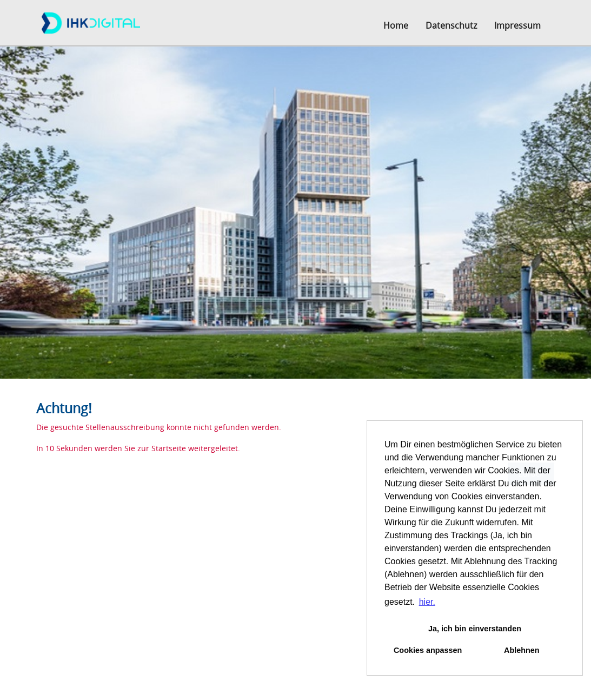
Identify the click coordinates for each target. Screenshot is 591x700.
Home (396, 25)
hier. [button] (427, 602)
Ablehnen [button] (522, 650)
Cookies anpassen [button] (428, 650)
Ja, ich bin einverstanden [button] (475, 629)
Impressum (517, 25)
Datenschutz (451, 25)
